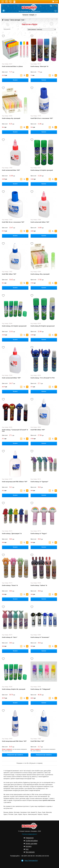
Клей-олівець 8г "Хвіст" (10, 637)
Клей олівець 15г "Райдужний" (41, 689)
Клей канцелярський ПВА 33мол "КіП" (14, 741)
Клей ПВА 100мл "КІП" (9, 274)
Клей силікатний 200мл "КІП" (11, 378)
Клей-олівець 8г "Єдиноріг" (40, 482)
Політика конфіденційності (29, 834)
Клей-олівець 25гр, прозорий (40, 274)
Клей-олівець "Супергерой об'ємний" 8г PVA (15, 431)
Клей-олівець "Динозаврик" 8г (12, 534)
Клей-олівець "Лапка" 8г (10, 585)
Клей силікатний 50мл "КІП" (11, 170)
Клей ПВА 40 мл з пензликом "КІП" (13, 222)
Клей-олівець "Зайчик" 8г (39, 585)
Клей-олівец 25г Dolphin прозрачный (43, 326)
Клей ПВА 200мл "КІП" (38, 430)
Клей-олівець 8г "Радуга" (39, 534)
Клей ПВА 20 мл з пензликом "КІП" (42, 118)
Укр (56, 6)
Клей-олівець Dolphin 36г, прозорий (14, 689)
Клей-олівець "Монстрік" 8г (40, 66)
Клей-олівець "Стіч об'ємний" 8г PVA (43, 378)
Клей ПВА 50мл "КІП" (37, 741)
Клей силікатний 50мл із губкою (12, 66)
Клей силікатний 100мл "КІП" (40, 222)
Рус (51, 6)
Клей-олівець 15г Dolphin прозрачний (14, 326)
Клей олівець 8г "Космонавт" (40, 637)
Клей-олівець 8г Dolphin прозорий (42, 170)
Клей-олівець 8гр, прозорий (11, 118)
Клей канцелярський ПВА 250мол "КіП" (15, 482)
